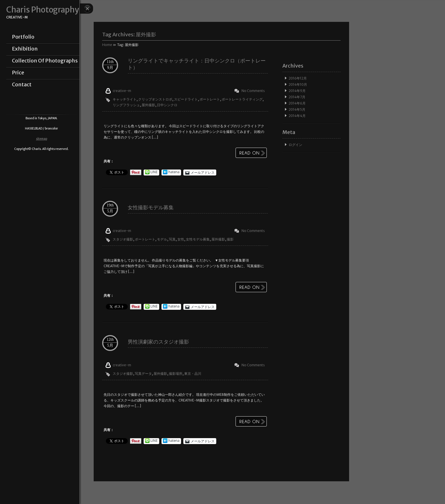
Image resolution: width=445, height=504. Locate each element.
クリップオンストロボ (155, 99)
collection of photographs (45, 61)
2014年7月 (297, 97)
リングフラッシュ (126, 105)
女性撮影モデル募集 (151, 207)
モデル (162, 239)
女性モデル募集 (198, 239)
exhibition (25, 49)
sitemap (42, 139)
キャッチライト (125, 99)
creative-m (122, 91)
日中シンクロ (167, 105)
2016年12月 (298, 78)
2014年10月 (298, 84)
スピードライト (186, 99)
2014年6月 (297, 103)
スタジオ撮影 (123, 239)
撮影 (230, 239)
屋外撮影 (148, 105)
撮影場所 (176, 374)
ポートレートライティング (242, 99)
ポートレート (210, 99)
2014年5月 (297, 109)
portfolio (23, 37)
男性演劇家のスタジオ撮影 (158, 342)
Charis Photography (43, 10)
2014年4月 (297, 116)
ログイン (295, 145)
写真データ (143, 374)
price (18, 73)
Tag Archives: (129, 34)
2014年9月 (297, 91)
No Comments (253, 91)
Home (107, 45)
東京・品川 (193, 374)
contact (22, 85)
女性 (181, 239)
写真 (172, 239)
